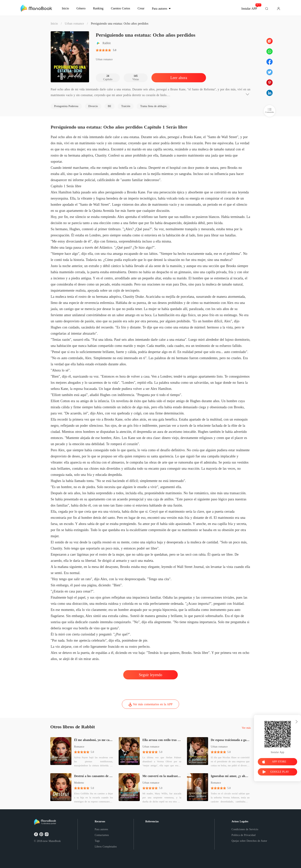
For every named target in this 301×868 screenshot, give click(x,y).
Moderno (79, 783)
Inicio (54, 24)
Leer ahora (179, 78)
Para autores (101, 829)
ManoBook (55, 841)
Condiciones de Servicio (245, 829)
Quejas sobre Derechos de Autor (249, 841)
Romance (79, 747)
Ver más (246, 728)
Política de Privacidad (244, 835)
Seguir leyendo (150, 675)
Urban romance (74, 24)
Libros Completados (106, 847)
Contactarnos (102, 835)
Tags (97, 841)
